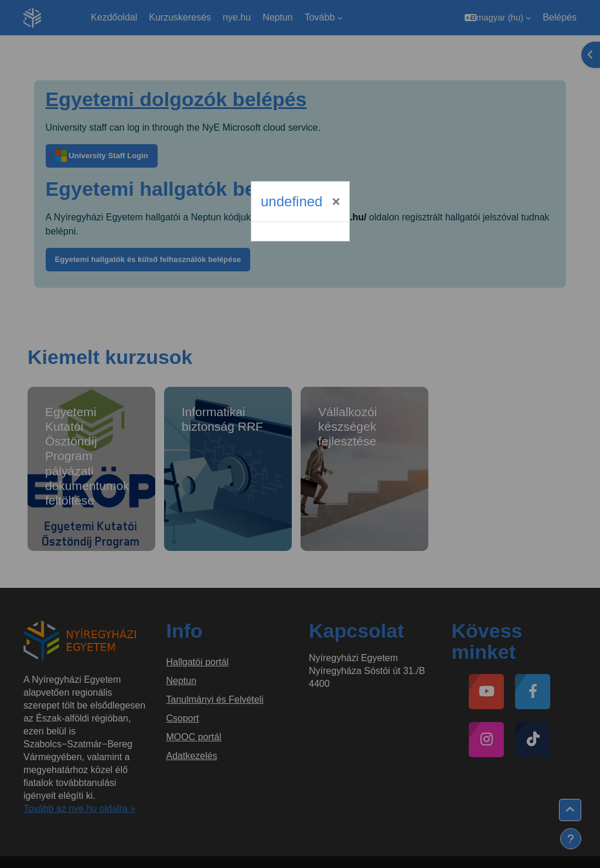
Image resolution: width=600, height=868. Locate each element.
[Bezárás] (336, 202)
